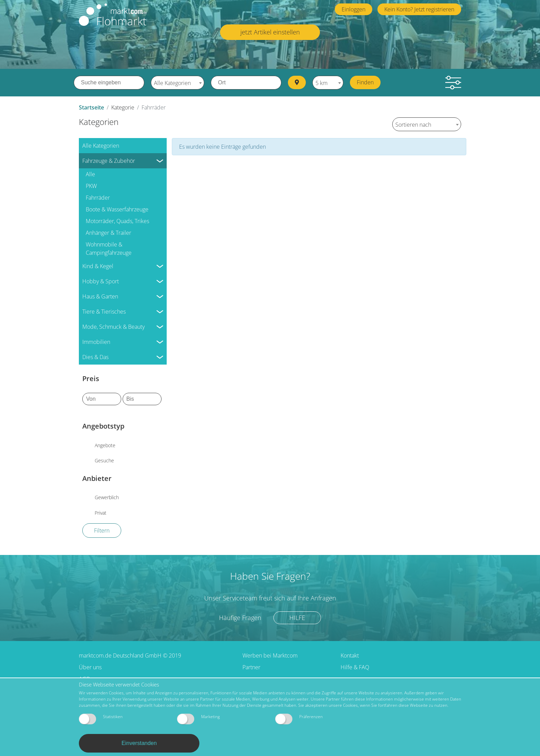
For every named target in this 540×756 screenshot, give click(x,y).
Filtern (102, 531)
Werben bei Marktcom (270, 655)
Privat (101, 513)
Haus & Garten (100, 296)
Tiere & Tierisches (104, 312)
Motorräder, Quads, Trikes (117, 221)
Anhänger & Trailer (108, 233)
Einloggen (354, 9)
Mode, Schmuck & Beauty (113, 327)
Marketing (198, 719)
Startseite (91, 107)
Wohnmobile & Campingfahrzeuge (109, 249)
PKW (91, 186)
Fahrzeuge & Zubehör (109, 161)
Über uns (90, 667)
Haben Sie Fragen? (270, 576)
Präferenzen (299, 719)
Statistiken (101, 719)
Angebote (105, 445)
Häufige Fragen (240, 618)
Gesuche (104, 460)
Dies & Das (95, 357)
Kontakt (350, 655)
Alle (90, 174)
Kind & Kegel (98, 266)
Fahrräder (98, 198)
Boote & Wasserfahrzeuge (117, 209)
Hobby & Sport (101, 281)
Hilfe (297, 618)
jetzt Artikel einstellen (270, 32)
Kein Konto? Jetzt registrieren (419, 9)
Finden (365, 82)
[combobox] (178, 83)
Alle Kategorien (101, 146)
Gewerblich (107, 497)
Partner (251, 667)
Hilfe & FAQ (355, 667)
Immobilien (96, 342)
